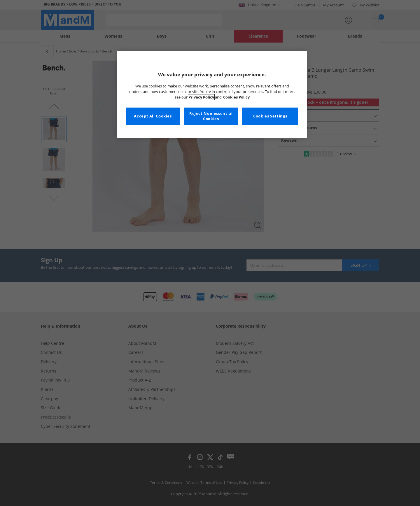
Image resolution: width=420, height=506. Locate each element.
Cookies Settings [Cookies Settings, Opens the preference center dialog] (270, 116)
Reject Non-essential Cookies (211, 116)
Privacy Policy (201, 97)
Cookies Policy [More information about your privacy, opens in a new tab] (236, 97)
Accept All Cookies (153, 116)
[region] (212, 94)
